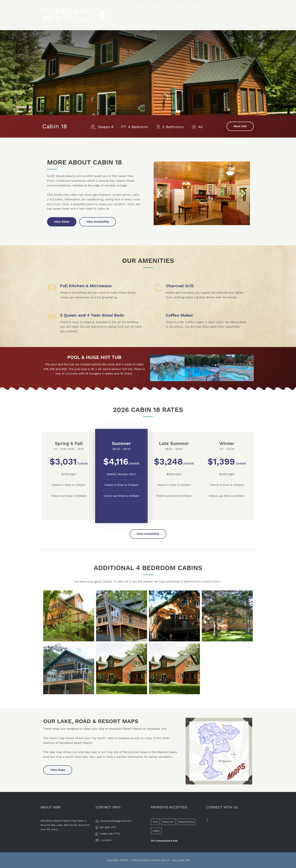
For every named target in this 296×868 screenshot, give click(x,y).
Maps (232, 7)
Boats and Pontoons (150, 7)
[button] (160, 193)
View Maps (58, 770)
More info (240, 126)
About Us (198, 7)
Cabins (125, 7)
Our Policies (178, 7)
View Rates (62, 222)
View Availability (98, 222)
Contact (247, 7)
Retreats (217, 7)
